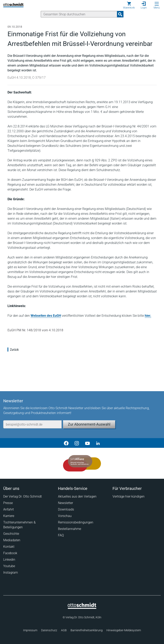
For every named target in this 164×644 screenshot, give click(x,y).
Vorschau (65, 516)
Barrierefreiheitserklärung (87, 630)
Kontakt (9, 547)
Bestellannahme (70, 529)
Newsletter (65, 503)
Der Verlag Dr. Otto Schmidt (23, 496)
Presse (8, 503)
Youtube (9, 566)
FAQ (61, 535)
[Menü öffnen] (157, 4)
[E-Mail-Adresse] (32, 424)
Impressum (30, 630)
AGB (64, 630)
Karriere (9, 516)
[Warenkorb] (129, 5)
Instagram (11, 573)
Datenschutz (49, 630)
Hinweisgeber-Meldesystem (124, 630)
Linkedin (9, 560)
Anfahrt (9, 509)
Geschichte (11, 534)
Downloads (66, 509)
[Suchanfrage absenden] (120, 14)
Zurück (14, 350)
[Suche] (79, 14)
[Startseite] (82, 608)
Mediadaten (12, 540)
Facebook (10, 553)
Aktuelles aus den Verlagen (77, 496)
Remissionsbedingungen (76, 522)
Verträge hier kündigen (129, 496)
